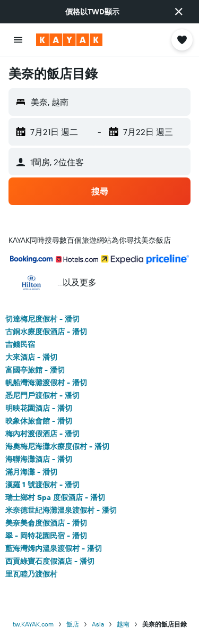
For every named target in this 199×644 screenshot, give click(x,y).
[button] (179, 12)
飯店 (73, 624)
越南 (123, 624)
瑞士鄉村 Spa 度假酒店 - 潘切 (55, 497)
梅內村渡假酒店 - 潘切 (42, 434)
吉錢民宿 (20, 344)
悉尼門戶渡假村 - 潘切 (42, 395)
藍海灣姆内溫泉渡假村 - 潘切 (54, 548)
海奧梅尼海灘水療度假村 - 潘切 (57, 446)
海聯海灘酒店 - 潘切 (39, 459)
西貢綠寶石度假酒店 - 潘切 (50, 561)
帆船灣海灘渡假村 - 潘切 (46, 383)
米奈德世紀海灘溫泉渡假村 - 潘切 (61, 510)
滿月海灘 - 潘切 (31, 472)
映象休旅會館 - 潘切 (39, 421)
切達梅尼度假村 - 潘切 (42, 319)
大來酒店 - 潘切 (31, 357)
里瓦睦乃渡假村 (31, 574)
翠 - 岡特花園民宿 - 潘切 (46, 536)
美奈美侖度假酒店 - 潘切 (46, 523)
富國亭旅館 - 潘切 (35, 370)
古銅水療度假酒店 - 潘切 (46, 332)
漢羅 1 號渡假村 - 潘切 (42, 485)
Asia (98, 624)
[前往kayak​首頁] (69, 40)
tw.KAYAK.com (33, 624)
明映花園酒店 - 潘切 (39, 408)
